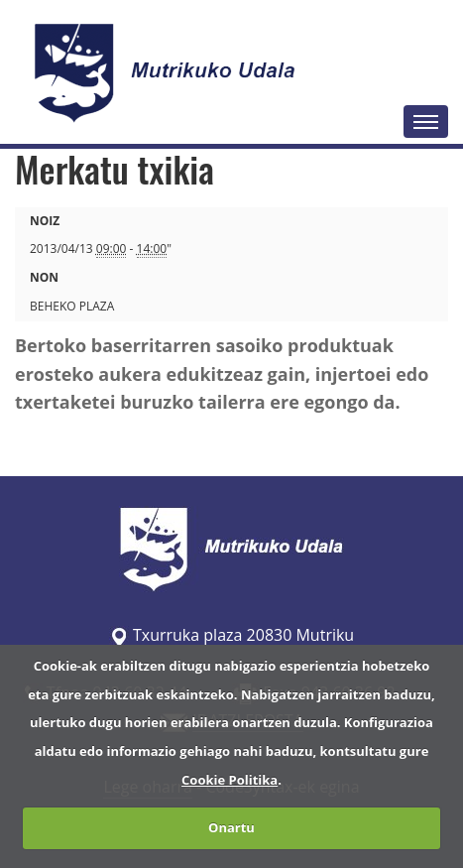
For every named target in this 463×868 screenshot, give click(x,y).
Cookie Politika (230, 780)
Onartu (231, 827)
